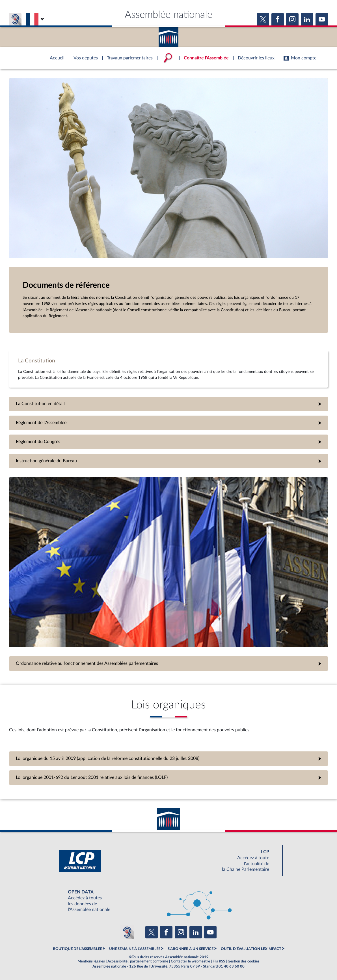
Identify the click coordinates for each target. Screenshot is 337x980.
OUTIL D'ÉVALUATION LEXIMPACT (251, 949)
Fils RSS (219, 961)
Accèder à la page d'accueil (168, 35)
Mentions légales (91, 961)
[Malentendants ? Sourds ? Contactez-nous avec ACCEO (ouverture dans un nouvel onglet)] (127, 932)
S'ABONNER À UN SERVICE (191, 949)
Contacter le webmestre (190, 961)
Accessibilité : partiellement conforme (138, 961)
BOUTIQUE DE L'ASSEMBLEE (77, 949)
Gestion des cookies (244, 961)
